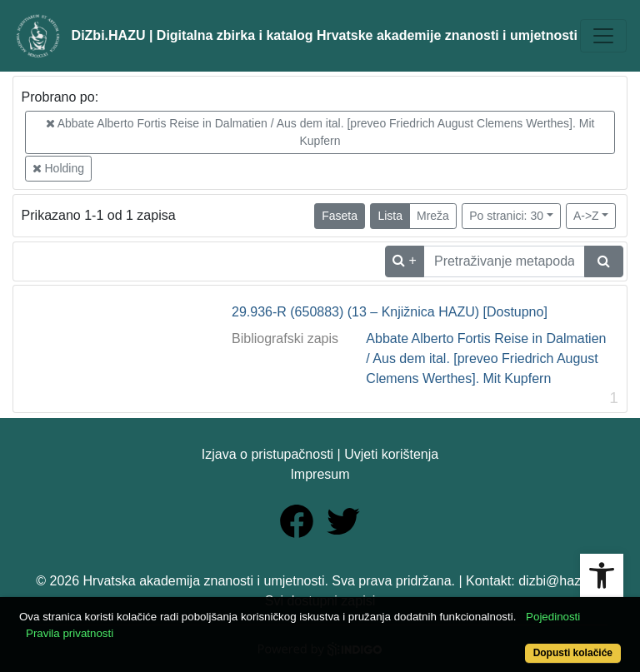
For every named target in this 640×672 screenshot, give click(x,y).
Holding (58, 168)
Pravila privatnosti (70, 633)
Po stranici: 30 (506, 216)
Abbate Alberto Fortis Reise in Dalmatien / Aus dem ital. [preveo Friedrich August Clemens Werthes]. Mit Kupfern (320, 132)
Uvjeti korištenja (391, 454)
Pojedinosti (553, 617)
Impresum (320, 474)
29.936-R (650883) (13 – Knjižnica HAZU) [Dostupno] (390, 312)
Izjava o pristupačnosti (267, 454)
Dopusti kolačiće (573, 653)
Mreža (433, 216)
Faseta (340, 216)
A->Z (586, 216)
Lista (390, 216)
